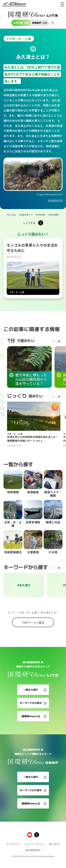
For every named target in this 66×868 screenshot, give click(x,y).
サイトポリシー (14, 844)
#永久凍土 (11, 215)
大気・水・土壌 (27, 613)
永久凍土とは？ (48, 613)
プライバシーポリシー (35, 844)
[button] (53, 343)
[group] (29, 367)
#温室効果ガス (26, 215)
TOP (21, 23)
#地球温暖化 (54, 215)
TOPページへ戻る (33, 623)
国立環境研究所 (33, 850)
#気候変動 (40, 215)
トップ (11, 613)
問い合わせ (55, 844)
